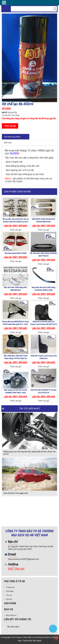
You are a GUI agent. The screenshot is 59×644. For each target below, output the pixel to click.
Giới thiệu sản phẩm (12, 137)
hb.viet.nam (13, 627)
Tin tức (9, 595)
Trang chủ (10, 587)
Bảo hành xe (11, 615)
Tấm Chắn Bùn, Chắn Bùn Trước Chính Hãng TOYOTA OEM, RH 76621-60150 (16, 358)
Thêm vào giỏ (16, 230)
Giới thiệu (10, 591)
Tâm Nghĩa (37, 641)
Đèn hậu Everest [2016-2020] (15, 253)
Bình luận (8, 143)
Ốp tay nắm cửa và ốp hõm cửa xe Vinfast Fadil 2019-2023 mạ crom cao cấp (16, 222)
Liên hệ (9, 599)
